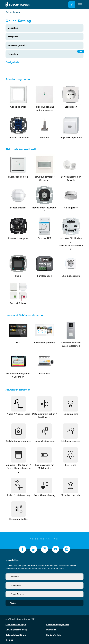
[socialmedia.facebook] (23, 549)
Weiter (13, 603)
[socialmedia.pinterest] (67, 549)
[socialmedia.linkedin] (34, 549)
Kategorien (13, 37)
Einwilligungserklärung (16, 630)
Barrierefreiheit (54, 635)
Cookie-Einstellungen (16, 624)
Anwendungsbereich (17, 45)
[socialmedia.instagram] (45, 549)
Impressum (51, 630)
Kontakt (9, 640)
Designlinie (13, 28)
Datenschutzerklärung (16, 635)
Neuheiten (46, 53)
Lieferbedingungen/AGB (58, 624)
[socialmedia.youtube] (56, 549)
